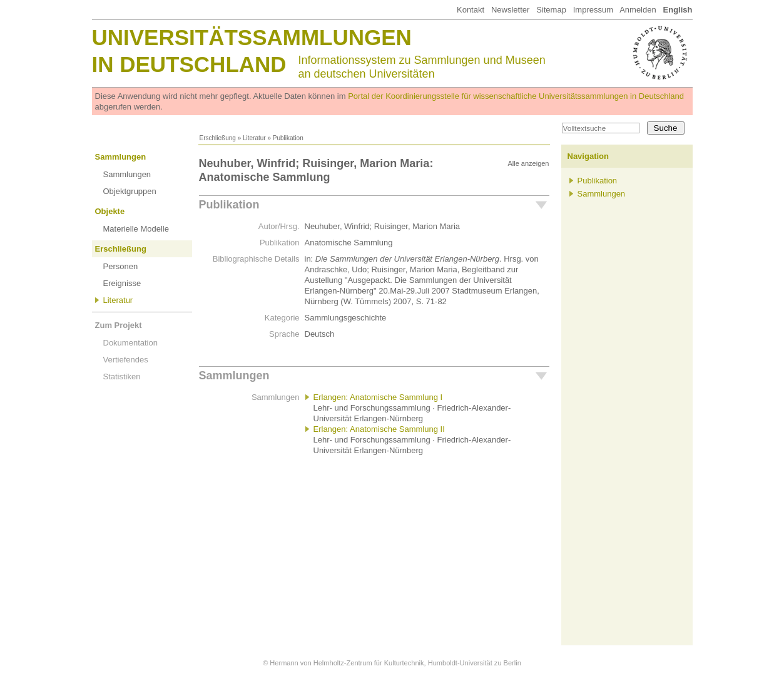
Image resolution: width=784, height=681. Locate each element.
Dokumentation (130, 343)
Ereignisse (122, 283)
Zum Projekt (119, 325)
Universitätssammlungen (252, 37)
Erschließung (218, 138)
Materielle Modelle (136, 229)
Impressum (593, 10)
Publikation (229, 205)
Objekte (110, 211)
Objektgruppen (130, 191)
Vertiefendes (126, 360)
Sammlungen (121, 157)
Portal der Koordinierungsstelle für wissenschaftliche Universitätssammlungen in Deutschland (516, 96)
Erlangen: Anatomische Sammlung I (378, 397)
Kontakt (471, 10)
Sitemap (551, 10)
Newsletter (510, 10)
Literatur (254, 138)
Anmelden (638, 10)
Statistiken (122, 376)
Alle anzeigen (528, 163)
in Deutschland (189, 64)
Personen (121, 266)
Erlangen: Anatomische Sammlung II (379, 429)
